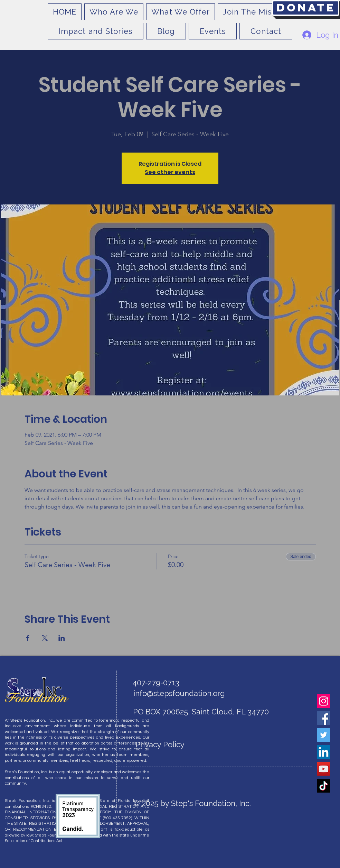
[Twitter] (324, 735)
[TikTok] (324, 786)
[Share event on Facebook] (28, 638)
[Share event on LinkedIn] (62, 638)
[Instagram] (324, 701)
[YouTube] (324, 769)
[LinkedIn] (324, 752)
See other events (170, 172)
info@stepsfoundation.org (179, 693)
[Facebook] (324, 718)
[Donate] (306, 8)
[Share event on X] (45, 638)
